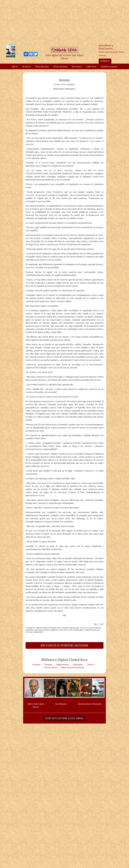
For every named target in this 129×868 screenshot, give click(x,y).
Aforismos (78, 664)
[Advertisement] (64, 22)
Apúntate (105, 61)
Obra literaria (42, 66)
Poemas (48, 664)
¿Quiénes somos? (109, 66)
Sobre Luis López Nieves (36, 705)
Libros (15, 66)
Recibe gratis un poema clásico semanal (64, 718)
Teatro (90, 664)
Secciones (77, 66)
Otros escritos (60, 66)
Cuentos (36, 664)
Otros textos (51, 667)
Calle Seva (91, 66)
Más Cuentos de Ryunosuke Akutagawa (64, 645)
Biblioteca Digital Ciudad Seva (64, 660)
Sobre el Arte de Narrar (73, 667)
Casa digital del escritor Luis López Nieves (64, 57)
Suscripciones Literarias (90, 704)
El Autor (27, 66)
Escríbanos (61, 704)
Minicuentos (62, 664)
